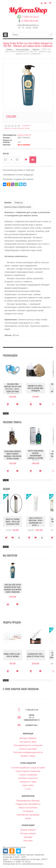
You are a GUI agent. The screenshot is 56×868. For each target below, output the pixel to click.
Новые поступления (28, 808)
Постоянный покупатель (42, 3)
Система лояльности (28, 778)
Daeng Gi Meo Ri (24, 135)
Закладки (28, 837)
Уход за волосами (22, 49)
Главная (9, 49)
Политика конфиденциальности (28, 752)
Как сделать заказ (28, 742)
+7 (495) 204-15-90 (29, 21)
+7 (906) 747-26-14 (30, 17)
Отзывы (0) (18, 203)
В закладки (26, 160)
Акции (28, 818)
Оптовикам (28, 811)
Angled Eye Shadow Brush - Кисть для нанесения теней (13, 522)
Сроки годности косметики (28, 771)
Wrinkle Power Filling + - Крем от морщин (13, 655)
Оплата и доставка (28, 749)
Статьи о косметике (28, 775)
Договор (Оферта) (28, 738)
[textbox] (32, 35)
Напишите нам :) (32, 725)
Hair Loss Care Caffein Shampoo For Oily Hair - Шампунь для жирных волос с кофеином (13, 588)
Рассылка (28, 841)
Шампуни (36, 49)
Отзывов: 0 (26, 126)
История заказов (28, 833)
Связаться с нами (28, 782)
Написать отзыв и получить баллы (17, 128)
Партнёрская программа (28, 815)
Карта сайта (28, 785)
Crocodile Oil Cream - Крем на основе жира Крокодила (36, 388)
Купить (8, 404)
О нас (28, 789)
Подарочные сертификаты (28, 804)
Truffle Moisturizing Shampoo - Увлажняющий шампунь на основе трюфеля (36, 456)
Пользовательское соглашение (28, 745)
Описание (8, 203)
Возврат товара (28, 756)
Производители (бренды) (28, 801)
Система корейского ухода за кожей (28, 768)
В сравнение (19, 538)
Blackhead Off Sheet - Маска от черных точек (36, 655)
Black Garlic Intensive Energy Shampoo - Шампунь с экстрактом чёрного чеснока (13, 455)
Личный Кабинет (28, 830)
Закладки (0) (45, 3)
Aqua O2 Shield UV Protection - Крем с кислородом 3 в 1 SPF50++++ (36, 522)
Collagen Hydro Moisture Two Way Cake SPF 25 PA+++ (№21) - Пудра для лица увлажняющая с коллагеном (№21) (13, 390)
